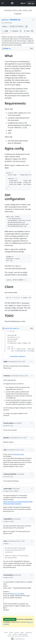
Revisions (16, 31)
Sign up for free (10, 619)
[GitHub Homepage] (12, 639)
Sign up (31, 3)
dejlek (6, 362)
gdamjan (5, 20)
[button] (26, 27)
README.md (15, 20)
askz (5, 450)
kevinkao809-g (8, 575)
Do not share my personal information (18, 636)
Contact (15, 634)
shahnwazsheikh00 (10, 474)
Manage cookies (23, 634)
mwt (5, 541)
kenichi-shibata (9, 423)
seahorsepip (8, 489)
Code (5, 31)
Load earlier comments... (18, 356)
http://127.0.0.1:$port (17, 594)
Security (17, 633)
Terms (6, 633)
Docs (10, 634)
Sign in (23, 3)
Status (22, 633)
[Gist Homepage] (12, 3)
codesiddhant (8, 519)
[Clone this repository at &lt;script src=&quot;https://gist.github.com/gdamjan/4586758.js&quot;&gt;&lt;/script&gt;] (17, 27)
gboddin (6, 438)
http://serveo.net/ (19, 454)
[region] (18, 188)
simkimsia (7, 376)
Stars (29, 31)
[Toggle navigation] (3, 3)
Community (29, 633)
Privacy (11, 633)
